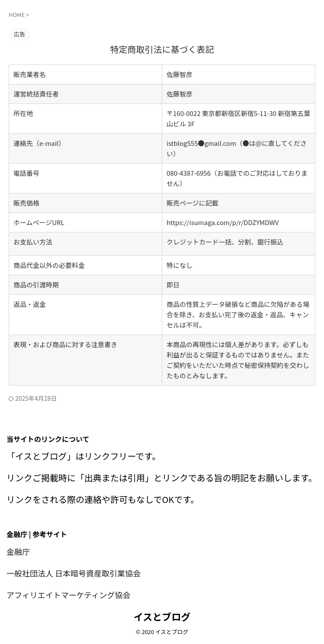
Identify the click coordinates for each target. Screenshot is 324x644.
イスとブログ (162, 616)
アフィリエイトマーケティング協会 (75, 594)
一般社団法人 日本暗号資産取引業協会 (81, 573)
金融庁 (19, 551)
